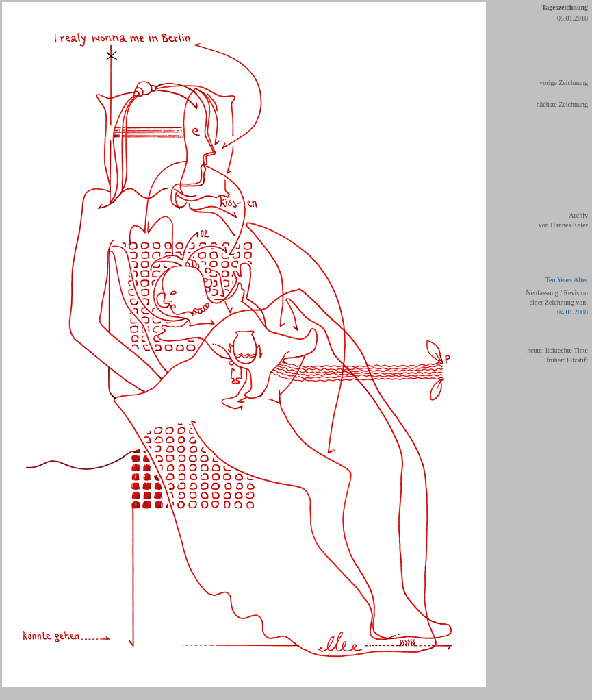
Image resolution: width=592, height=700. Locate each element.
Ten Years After (567, 280)
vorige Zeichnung (564, 83)
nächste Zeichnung (562, 104)
